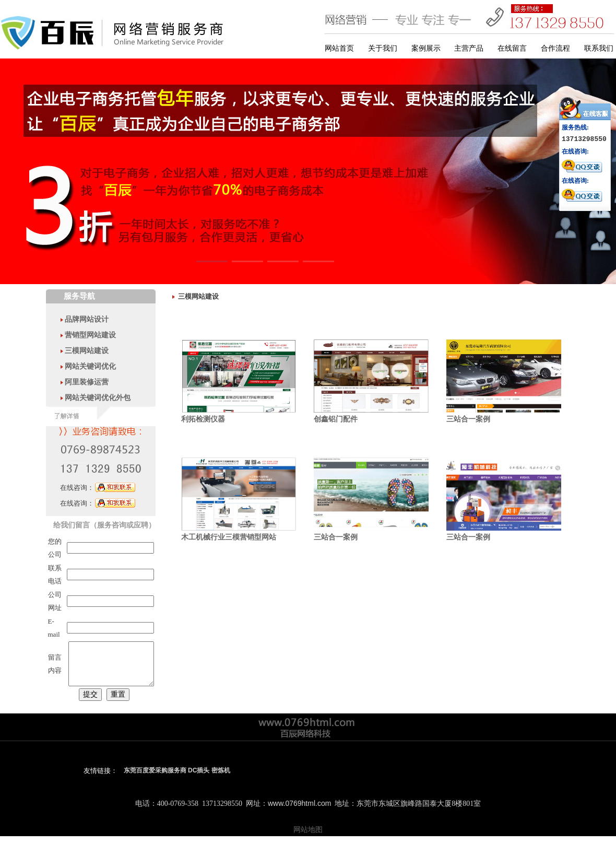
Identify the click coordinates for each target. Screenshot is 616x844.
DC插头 (199, 778)
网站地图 (308, 837)
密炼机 (221, 778)
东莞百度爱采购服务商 (155, 778)
